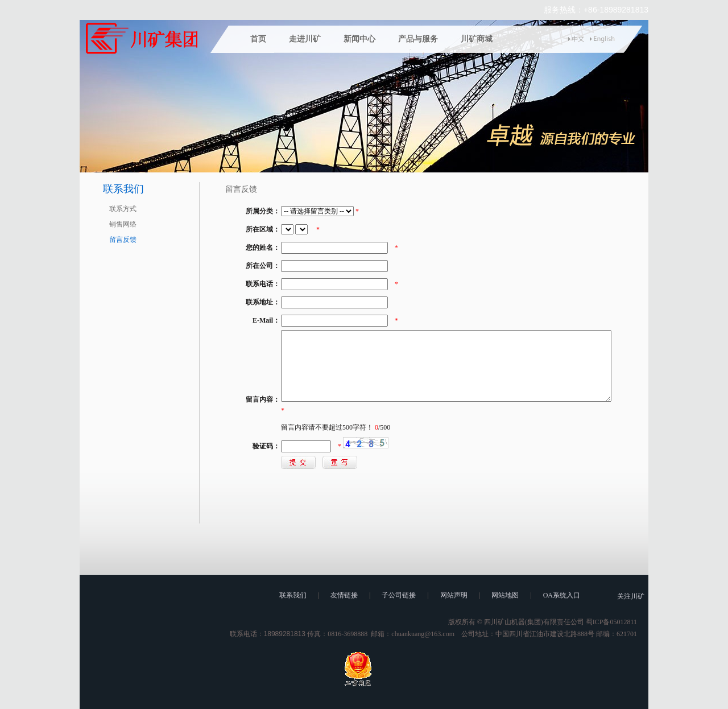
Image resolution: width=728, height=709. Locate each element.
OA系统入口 (562, 595)
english (602, 39)
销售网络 (123, 224)
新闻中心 (359, 39)
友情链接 (344, 595)
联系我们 (293, 595)
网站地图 (505, 595)
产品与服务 (418, 39)
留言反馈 (123, 240)
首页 (258, 39)
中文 (579, 39)
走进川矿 (305, 39)
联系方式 (123, 209)
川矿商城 (477, 39)
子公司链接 (399, 595)
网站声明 (454, 595)
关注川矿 (631, 596)
